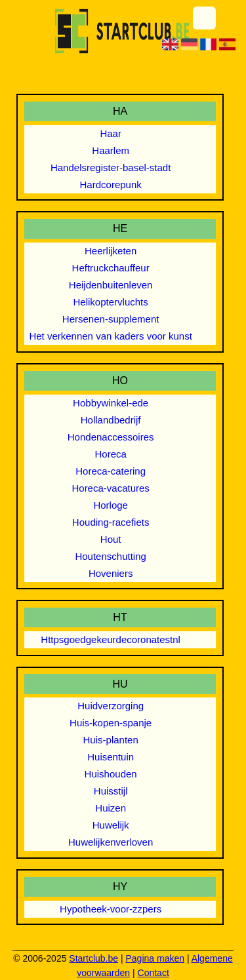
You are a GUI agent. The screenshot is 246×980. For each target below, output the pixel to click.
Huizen (111, 808)
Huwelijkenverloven (111, 842)
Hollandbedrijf (111, 420)
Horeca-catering (111, 471)
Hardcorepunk (111, 185)
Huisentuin (111, 757)
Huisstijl (111, 791)
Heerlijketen (111, 251)
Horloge (111, 505)
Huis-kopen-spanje (111, 723)
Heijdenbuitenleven (111, 285)
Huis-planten (111, 740)
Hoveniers (111, 573)
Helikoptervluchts (111, 302)
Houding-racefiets (111, 522)
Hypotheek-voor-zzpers (111, 909)
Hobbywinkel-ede (111, 403)
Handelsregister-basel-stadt (111, 167)
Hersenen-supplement (111, 319)
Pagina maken (155, 958)
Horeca (110, 454)
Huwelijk (111, 825)
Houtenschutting (110, 556)
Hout (111, 539)
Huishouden (111, 774)
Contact (154, 973)
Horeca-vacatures (110, 488)
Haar (111, 133)
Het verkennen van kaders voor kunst (110, 336)
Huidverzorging (111, 706)
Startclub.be (93, 958)
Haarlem (111, 150)
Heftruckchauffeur (111, 268)
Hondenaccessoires (111, 437)
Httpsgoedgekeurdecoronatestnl (111, 639)
